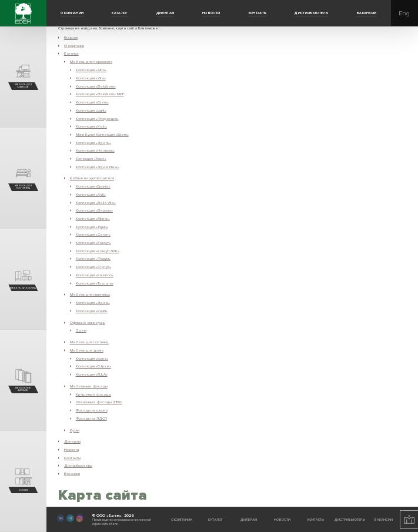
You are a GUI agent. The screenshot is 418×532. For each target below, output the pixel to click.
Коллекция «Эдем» (93, 303)
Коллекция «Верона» (94, 210)
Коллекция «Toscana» (95, 283)
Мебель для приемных (90, 295)
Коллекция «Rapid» (92, 311)
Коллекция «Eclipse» (93, 366)
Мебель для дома (87, 350)
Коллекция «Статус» (93, 267)
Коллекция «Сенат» (93, 235)
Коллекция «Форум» (93, 259)
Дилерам (165, 13)
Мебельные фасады (89, 386)
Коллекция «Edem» (92, 102)
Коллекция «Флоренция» (97, 119)
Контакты (258, 13)
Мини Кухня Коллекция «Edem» (102, 135)
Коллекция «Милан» (93, 219)
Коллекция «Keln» (91, 126)
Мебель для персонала (91, 62)
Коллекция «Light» (91, 111)
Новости (211, 13)
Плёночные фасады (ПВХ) (99, 402)
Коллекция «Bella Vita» (96, 203)
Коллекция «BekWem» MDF (100, 94)
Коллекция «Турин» (92, 227)
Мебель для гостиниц (89, 342)
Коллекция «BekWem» (96, 86)
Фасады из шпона (92, 410)
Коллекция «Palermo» (95, 275)
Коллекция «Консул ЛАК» (98, 251)
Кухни (75, 430)
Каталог (120, 13)
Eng (404, 13)
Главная (71, 38)
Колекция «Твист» (91, 159)
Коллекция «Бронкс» (93, 186)
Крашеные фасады (93, 394)
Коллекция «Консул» (93, 243)
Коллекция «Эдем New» (98, 167)
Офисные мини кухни (88, 323)
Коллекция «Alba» (91, 70)
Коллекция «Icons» (92, 359)
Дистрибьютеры (311, 13)
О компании (72, 13)
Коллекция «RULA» (92, 374)
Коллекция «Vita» (91, 78)
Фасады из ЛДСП (91, 419)
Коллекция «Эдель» (93, 143)
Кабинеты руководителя (92, 178)
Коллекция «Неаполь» (95, 150)
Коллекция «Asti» (91, 195)
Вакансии (367, 13)
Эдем (81, 330)
